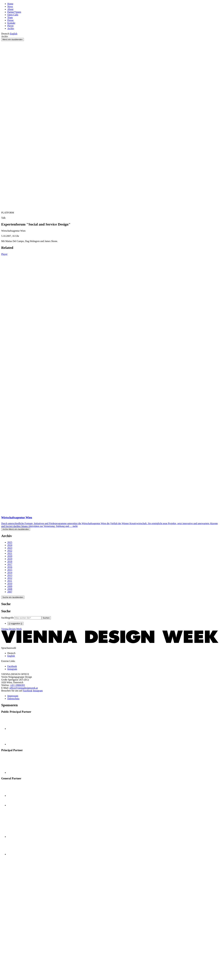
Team (10, 17)
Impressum (13, 696)
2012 (10, 578)
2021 (10, 553)
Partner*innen (14, 12)
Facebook (28, 691)
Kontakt (11, 23)
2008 (10, 589)
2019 (10, 559)
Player (10, 26)
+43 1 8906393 (17, 685)
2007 (10, 592)
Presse (10, 20)
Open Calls (13, 15)
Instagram (38, 691)
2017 (10, 564)
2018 (10, 562)
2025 (10, 542)
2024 (10, 545)
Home (10, 4)
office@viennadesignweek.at (24, 688)
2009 (10, 586)
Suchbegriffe (7, 618)
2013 (10, 575)
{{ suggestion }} (15, 624)
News (10, 6)
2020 (10, 556)
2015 (10, 570)
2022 (10, 551)
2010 (10, 584)
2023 (10, 548)
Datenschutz (13, 699)
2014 (10, 573)
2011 (10, 581)
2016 (10, 567)
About (10, 9)
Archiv (11, 28)
